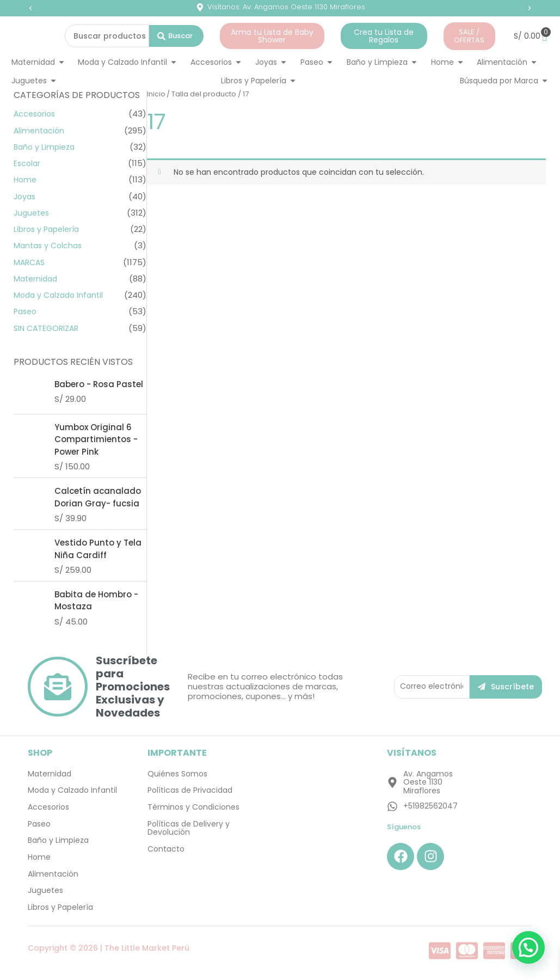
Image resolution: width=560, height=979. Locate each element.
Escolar (28, 163)
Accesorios (36, 114)
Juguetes (33, 213)
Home (26, 179)
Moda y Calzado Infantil (61, 295)
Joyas (26, 196)
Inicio (156, 94)
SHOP (40, 753)
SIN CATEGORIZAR (48, 328)
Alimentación (40, 130)
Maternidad (37, 279)
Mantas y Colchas (50, 245)
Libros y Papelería (49, 229)
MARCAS (30, 262)
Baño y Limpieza (46, 147)
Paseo (26, 311)
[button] (30, 8)
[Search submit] (176, 36)
